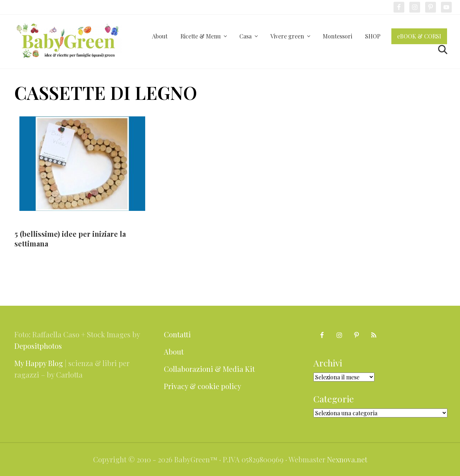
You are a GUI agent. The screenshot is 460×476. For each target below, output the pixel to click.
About (174, 352)
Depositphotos (38, 346)
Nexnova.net (347, 459)
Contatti (177, 334)
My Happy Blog (39, 363)
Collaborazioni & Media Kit (209, 369)
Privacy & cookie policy (203, 386)
